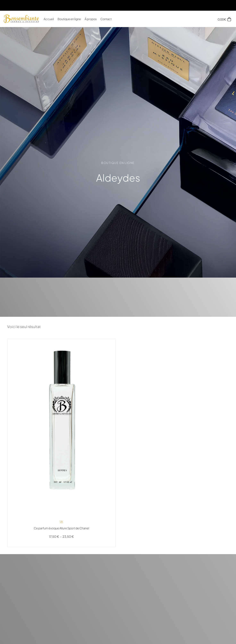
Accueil (49, 19)
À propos (91, 19)
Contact (106, 19)
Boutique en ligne (69, 19)
